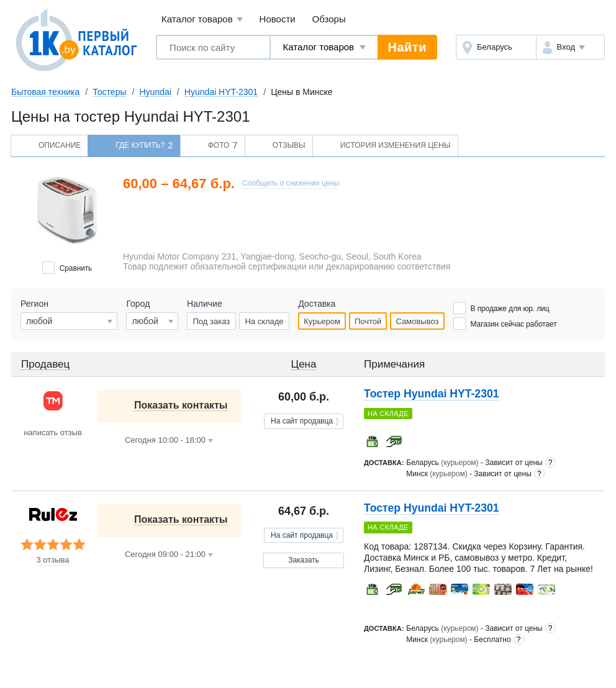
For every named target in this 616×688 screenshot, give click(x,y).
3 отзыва (52, 560)
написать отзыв (53, 433)
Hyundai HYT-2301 (221, 92)
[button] (570, 47)
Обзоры (329, 19)
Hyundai (155, 92)
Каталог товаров (202, 20)
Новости (278, 19)
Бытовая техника (45, 92)
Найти (407, 47)
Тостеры (109, 92)
